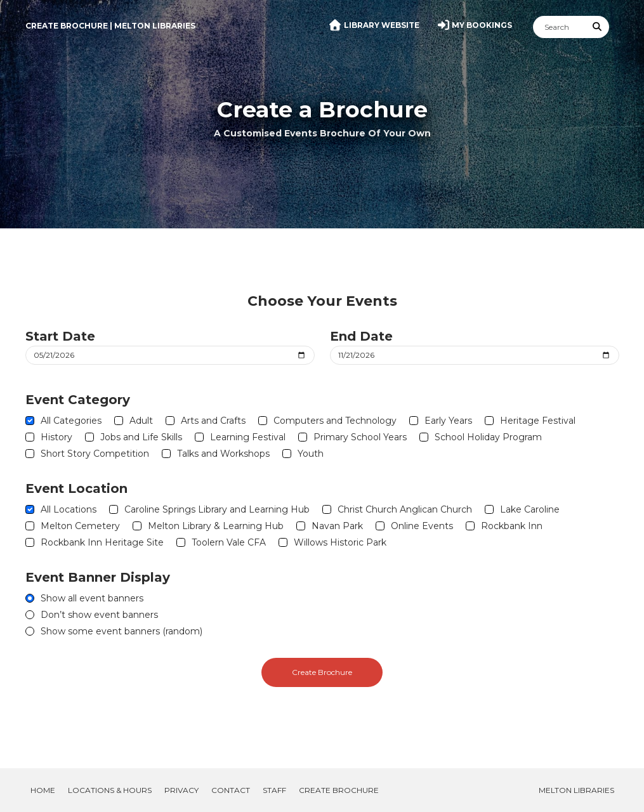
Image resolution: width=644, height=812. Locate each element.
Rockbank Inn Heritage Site (102, 542)
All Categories (71, 421)
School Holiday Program (488, 437)
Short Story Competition (95, 454)
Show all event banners (92, 598)
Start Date (60, 336)
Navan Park (337, 526)
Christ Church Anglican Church (405, 509)
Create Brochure (322, 672)
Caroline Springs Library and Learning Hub (217, 509)
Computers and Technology (335, 421)
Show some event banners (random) (122, 631)
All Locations (69, 509)
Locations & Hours (110, 790)
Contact (231, 790)
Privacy (181, 790)
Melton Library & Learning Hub (216, 526)
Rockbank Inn (512, 526)
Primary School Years (360, 437)
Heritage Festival (538, 421)
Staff (274, 790)
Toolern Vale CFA (229, 542)
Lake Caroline (530, 509)
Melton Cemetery (80, 526)
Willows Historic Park (340, 542)
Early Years (448, 421)
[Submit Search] (597, 27)
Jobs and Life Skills (141, 437)
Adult (141, 421)
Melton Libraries (576, 790)
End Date (361, 336)
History (56, 437)
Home (43, 790)
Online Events (422, 526)
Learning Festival (248, 437)
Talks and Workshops (223, 454)
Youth (311, 454)
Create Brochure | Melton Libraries (110, 26)
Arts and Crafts (213, 421)
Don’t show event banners (99, 615)
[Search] (560, 27)
